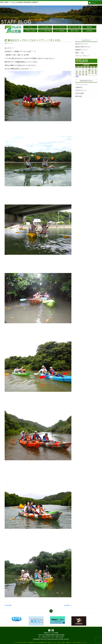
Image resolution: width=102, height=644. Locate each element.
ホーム (30, 27)
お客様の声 (79, 87)
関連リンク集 (79, 53)
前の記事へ (9, 605)
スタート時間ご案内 (45, 31)
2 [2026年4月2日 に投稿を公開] (86, 69)
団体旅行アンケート (82, 50)
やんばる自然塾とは (45, 27)
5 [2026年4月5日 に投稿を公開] (96, 69)
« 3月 (77, 76)
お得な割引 (89, 31)
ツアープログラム (60, 27)
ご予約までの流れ (30, 31)
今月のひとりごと (81, 90)
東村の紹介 (79, 96)
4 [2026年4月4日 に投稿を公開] (93, 69)
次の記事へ (67, 605)
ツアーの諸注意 (60, 31)
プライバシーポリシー (82, 56)
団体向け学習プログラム (83, 47)
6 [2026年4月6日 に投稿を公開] (77, 70)
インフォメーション (82, 84)
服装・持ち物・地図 (75, 27)
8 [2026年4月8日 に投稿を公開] (83, 70)
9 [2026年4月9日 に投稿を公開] (86, 70)
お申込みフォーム (95, 3)
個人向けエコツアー (82, 44)
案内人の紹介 (75, 31)
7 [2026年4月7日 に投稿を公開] (80, 70)
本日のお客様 (79, 93)
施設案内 (89, 27)
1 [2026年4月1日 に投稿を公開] (83, 69)
